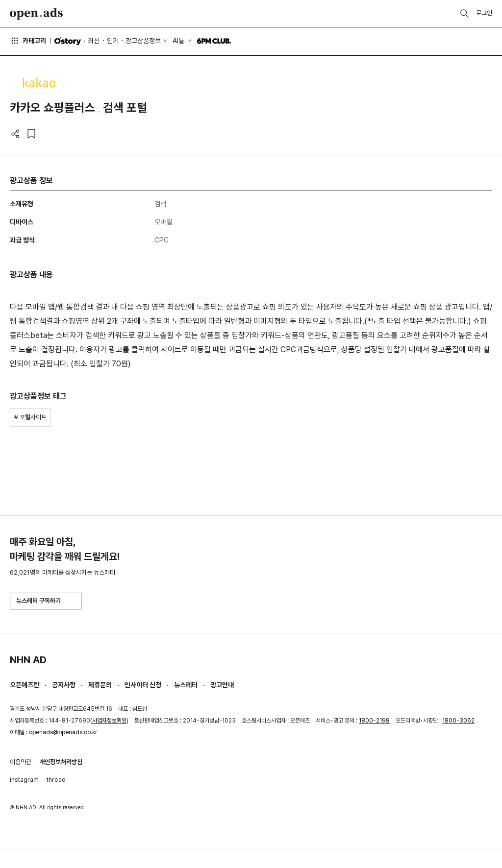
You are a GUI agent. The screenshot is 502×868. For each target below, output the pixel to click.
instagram (24, 780)
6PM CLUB (214, 41)
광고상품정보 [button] (143, 41)
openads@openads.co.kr (63, 732)
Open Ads (36, 14)
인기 (113, 41)
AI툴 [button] (178, 41)
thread (56, 780)
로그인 (484, 13)
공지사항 (64, 685)
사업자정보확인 (109, 721)
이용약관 (21, 762)
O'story (68, 41)
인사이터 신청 (143, 685)
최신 (94, 41)
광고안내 (222, 685)
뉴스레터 (186, 685)
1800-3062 (458, 721)
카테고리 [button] (28, 41)
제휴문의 (100, 685)
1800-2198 (374, 721)
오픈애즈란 (25, 685)
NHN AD (28, 660)
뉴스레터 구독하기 (46, 601)
